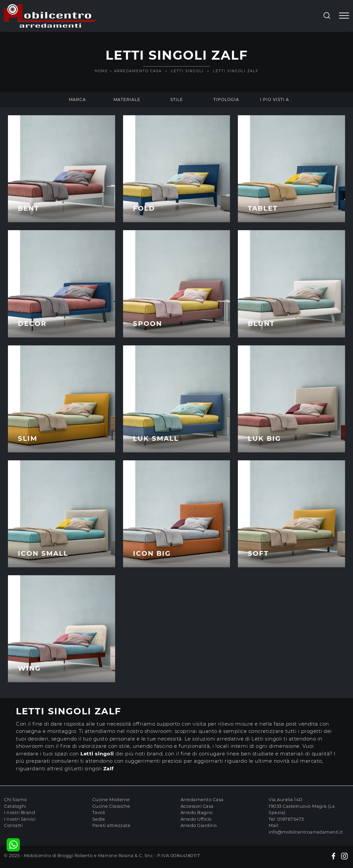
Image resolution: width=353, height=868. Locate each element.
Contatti (13, 825)
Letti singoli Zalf (236, 71)
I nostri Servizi (20, 819)
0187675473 (291, 819)
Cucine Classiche (111, 806)
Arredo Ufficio (196, 819)
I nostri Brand (20, 812)
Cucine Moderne (111, 799)
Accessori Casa (197, 806)
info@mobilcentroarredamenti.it (306, 832)
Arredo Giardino (199, 825)
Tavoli (99, 812)
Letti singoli (187, 71)
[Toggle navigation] (344, 16)
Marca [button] (77, 100)
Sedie (99, 819)
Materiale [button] (127, 100)
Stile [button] (177, 100)
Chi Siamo (16, 799)
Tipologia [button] (226, 100)
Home (101, 71)
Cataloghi (15, 806)
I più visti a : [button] (276, 100)
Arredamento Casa (138, 71)
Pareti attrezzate (111, 825)
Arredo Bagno (197, 812)
